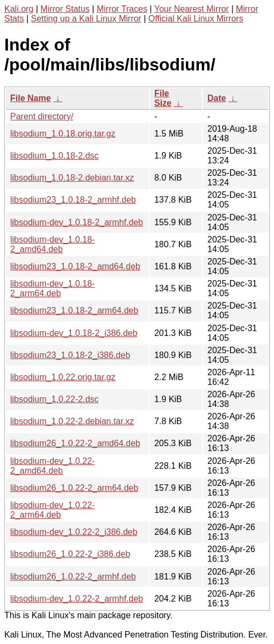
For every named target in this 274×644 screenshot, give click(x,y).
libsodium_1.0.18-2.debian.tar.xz (72, 178)
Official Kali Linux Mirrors (196, 19)
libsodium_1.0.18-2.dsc (55, 156)
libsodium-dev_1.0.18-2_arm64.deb (52, 288)
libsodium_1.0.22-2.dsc (55, 399)
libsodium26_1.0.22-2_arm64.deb (74, 488)
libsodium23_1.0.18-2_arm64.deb (74, 310)
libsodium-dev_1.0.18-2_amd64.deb (52, 244)
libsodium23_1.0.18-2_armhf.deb (73, 200)
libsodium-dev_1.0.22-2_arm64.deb (52, 510)
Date (217, 98)
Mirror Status (65, 9)
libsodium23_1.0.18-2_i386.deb (70, 355)
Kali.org (19, 9)
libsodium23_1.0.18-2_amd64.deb (75, 266)
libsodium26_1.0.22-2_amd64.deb (75, 443)
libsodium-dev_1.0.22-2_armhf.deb (77, 599)
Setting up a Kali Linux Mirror (86, 19)
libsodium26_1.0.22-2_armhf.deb (73, 577)
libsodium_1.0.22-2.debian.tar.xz (72, 421)
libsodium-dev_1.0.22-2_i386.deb (74, 532)
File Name (31, 98)
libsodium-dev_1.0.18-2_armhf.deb (77, 222)
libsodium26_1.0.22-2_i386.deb (70, 554)
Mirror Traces (122, 9)
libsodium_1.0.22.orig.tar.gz (63, 377)
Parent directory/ (42, 116)
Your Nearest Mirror (192, 9)
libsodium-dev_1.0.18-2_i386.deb (74, 333)
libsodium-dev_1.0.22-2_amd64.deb (52, 466)
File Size (163, 98)
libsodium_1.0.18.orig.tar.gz (63, 134)
